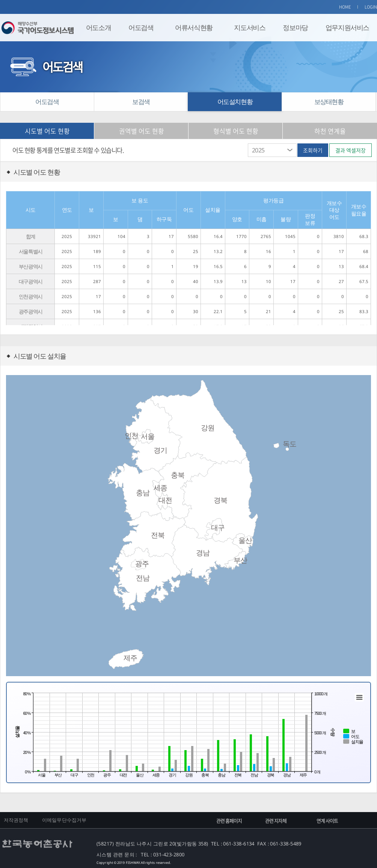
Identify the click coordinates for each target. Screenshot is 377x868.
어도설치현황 (235, 102)
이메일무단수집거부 (64, 820)
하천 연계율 (330, 131)
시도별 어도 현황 (47, 131)
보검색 (141, 102)
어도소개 (98, 27)
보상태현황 (329, 102)
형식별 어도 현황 (236, 131)
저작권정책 (16, 820)
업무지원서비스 (347, 27)
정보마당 (295, 27)
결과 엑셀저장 (351, 150)
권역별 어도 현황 (142, 131)
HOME (345, 7)
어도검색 (141, 27)
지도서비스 (250, 27)
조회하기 (313, 150)
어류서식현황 (194, 27)
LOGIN (371, 7)
